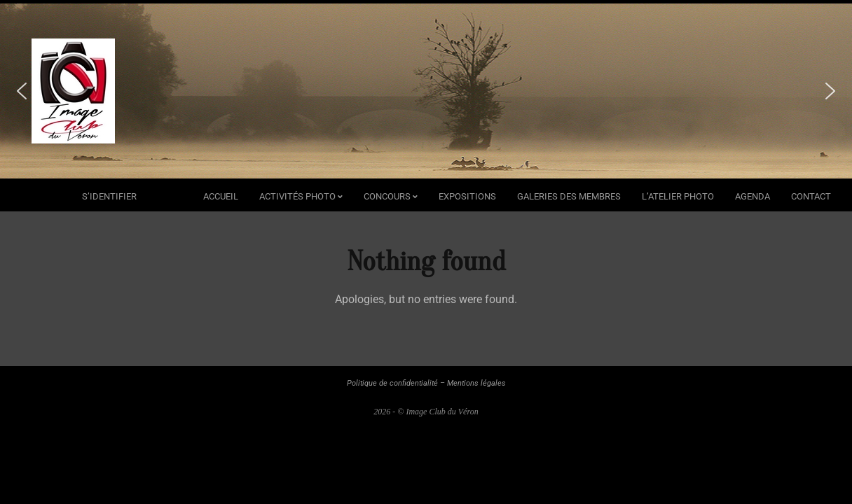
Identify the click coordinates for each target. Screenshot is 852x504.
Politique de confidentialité (392, 383)
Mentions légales (476, 383)
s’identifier (109, 196)
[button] (22, 91)
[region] (426, 91)
